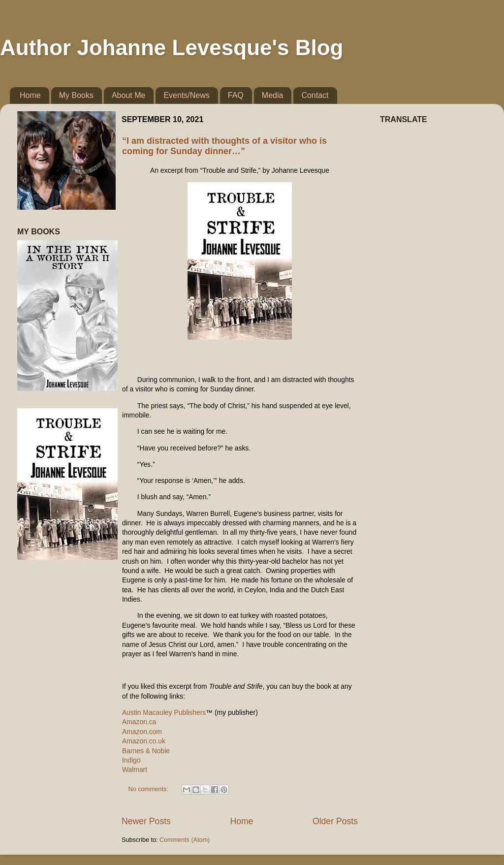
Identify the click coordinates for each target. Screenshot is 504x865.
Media (273, 95)
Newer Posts (146, 821)
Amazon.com (142, 732)
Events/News (186, 95)
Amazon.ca (139, 722)
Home (30, 95)
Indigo (131, 760)
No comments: (149, 789)
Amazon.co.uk (144, 741)
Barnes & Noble (146, 751)
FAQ (236, 95)
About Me (128, 95)
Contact (315, 95)
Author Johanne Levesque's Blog (172, 48)
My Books (76, 95)
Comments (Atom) (185, 840)
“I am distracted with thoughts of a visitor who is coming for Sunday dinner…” (224, 146)
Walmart (135, 769)
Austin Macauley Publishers (164, 712)
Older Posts (335, 821)
